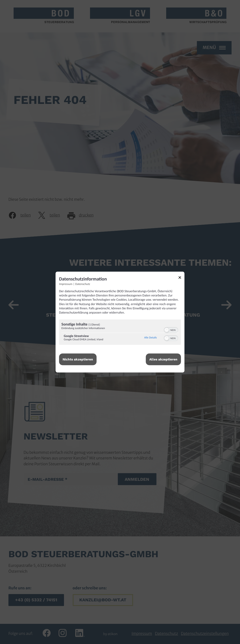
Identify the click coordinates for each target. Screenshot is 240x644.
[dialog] (120, 322)
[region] (120, 333)
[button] (167, 330)
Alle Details (150, 338)
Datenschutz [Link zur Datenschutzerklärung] (83, 284)
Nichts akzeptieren (78, 359)
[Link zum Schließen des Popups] (181, 278)
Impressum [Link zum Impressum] (66, 284)
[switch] (171, 330)
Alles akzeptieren (163, 359)
